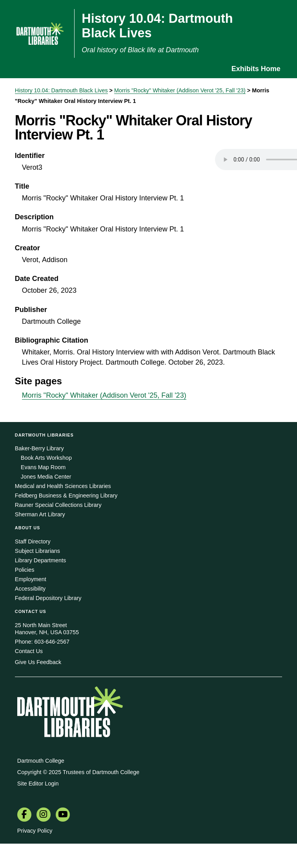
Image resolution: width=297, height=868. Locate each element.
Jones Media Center (46, 477)
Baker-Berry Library (39, 448)
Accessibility (30, 589)
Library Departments (40, 560)
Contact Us (29, 651)
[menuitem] (24, 815)
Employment (31, 579)
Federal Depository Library (48, 598)
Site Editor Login (38, 784)
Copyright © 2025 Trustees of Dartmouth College (78, 772)
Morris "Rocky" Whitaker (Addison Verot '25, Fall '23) (180, 90)
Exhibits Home (256, 69)
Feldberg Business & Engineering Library (66, 495)
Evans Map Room (43, 467)
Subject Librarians (37, 551)
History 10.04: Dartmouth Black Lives (61, 90)
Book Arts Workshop (46, 458)
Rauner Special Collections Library (58, 505)
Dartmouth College (41, 761)
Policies (25, 570)
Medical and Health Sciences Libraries (63, 486)
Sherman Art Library (40, 514)
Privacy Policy (35, 831)
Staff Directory (33, 541)
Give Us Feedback (38, 662)
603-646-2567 (52, 642)
